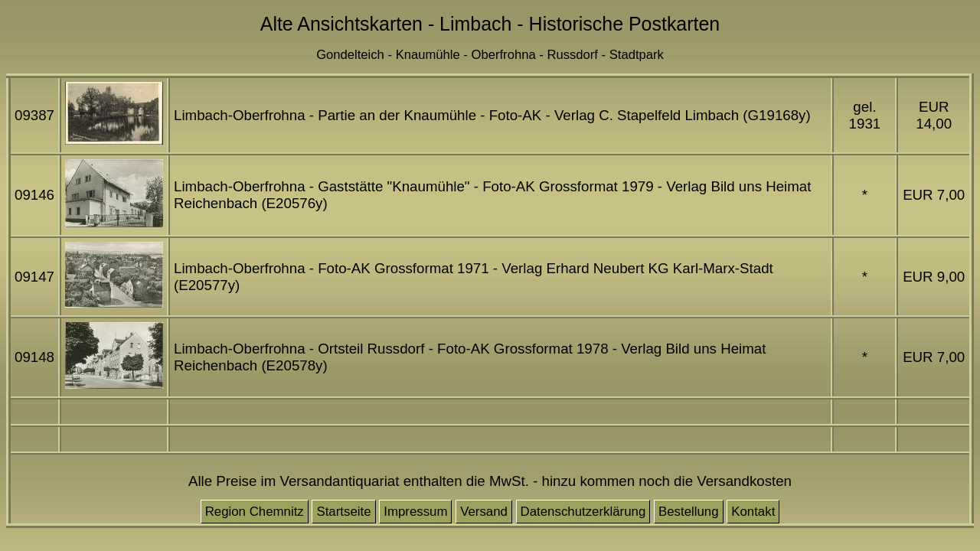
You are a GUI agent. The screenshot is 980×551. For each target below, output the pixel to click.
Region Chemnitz (255, 512)
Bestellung (689, 512)
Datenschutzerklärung (583, 512)
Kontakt (753, 512)
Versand (484, 512)
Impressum (415, 512)
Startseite (343, 512)
